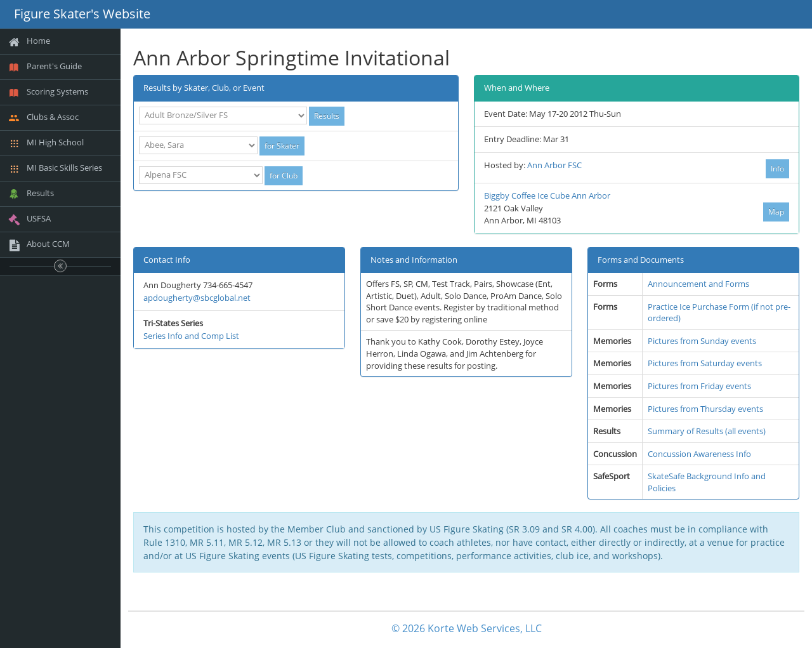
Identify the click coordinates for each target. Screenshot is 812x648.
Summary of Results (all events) (707, 431)
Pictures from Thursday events (705, 409)
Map (776, 212)
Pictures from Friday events (699, 386)
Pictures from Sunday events (702, 341)
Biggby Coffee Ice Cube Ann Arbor (547, 195)
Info (777, 169)
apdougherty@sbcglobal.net (197, 298)
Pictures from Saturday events (705, 363)
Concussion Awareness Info (699, 454)
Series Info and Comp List (191, 336)
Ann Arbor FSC (554, 165)
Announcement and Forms (698, 284)
